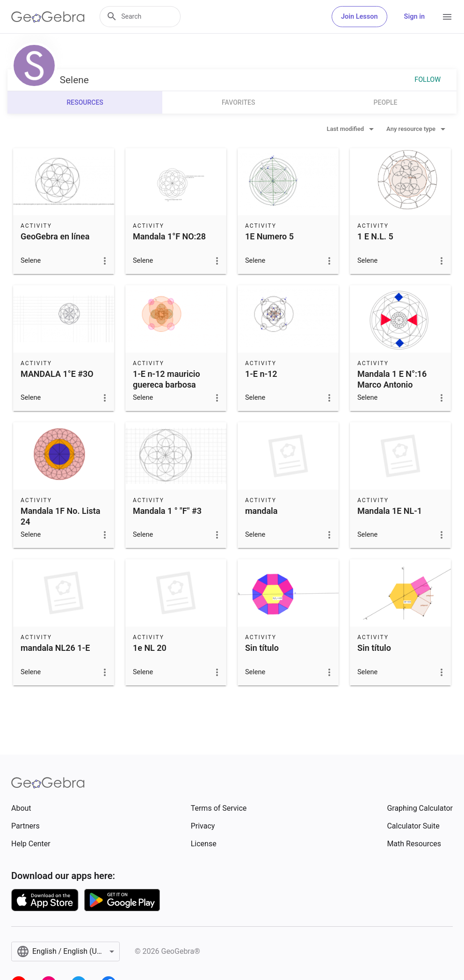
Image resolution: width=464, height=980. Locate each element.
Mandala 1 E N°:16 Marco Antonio (392, 379)
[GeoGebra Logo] (48, 17)
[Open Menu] (447, 17)
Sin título (262, 648)
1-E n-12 (261, 374)
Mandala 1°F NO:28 (169, 236)
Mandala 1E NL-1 (390, 511)
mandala (261, 511)
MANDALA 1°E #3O (57, 374)
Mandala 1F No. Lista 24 (60, 516)
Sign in (414, 17)
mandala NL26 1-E (55, 648)
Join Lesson (359, 17)
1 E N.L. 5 (375, 236)
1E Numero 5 (269, 236)
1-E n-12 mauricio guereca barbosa (167, 379)
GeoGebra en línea (55, 236)
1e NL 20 (150, 648)
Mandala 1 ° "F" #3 (167, 511)
